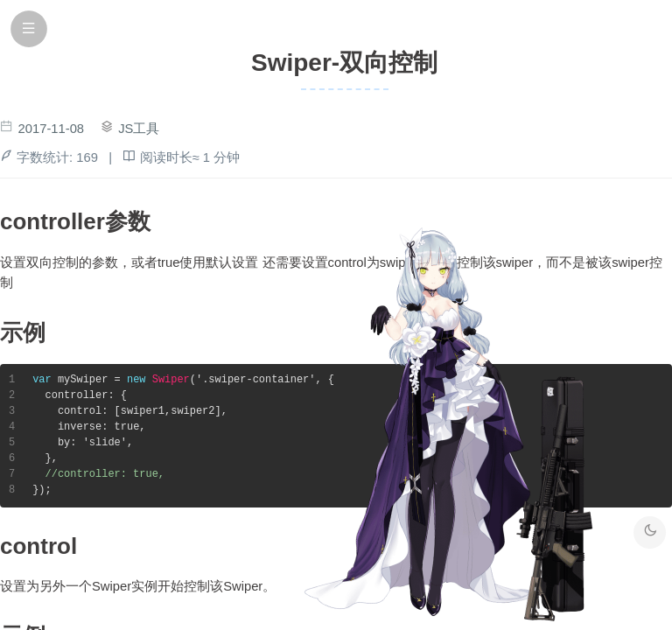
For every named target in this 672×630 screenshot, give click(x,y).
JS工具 (139, 129)
